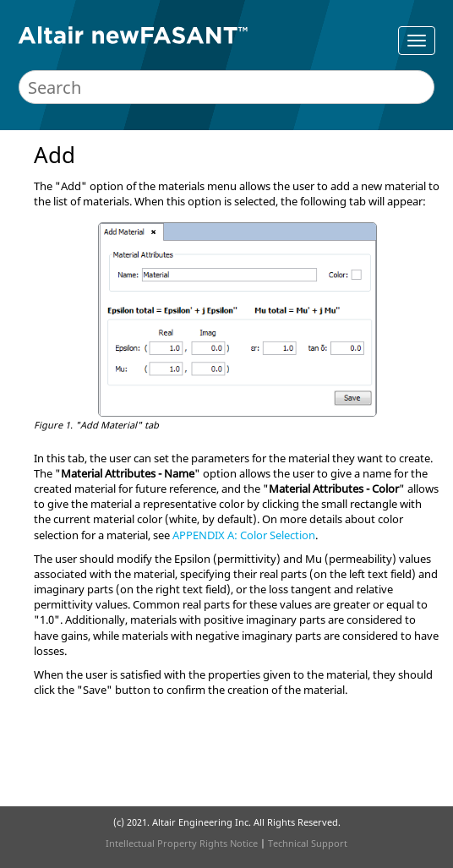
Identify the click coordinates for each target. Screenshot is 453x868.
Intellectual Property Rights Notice (182, 843)
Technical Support (308, 843)
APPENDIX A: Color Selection (244, 535)
